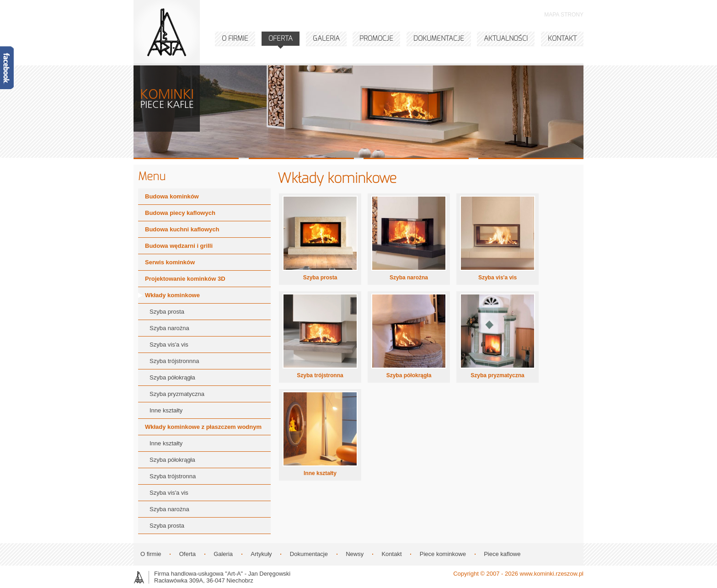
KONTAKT (562, 38)
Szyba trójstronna (320, 375)
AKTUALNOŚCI (506, 38)
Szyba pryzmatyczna (497, 375)
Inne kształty (320, 473)
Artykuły (261, 554)
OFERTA (281, 38)
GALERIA (326, 38)
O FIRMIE (235, 38)
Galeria (223, 554)
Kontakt (391, 554)
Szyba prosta (320, 278)
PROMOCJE (376, 38)
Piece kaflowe (502, 554)
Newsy (355, 554)
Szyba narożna (409, 278)
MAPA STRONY (564, 15)
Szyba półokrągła (409, 375)
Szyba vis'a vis (498, 278)
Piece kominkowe (443, 554)
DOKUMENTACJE (439, 38)
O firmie (151, 554)
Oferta (187, 554)
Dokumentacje (309, 554)
